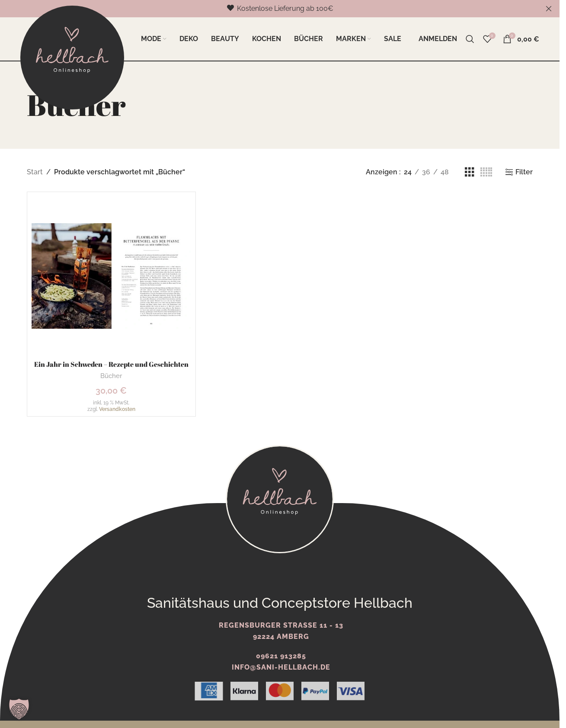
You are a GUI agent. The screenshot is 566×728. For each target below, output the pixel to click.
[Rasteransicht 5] (486, 172)
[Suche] (470, 39)
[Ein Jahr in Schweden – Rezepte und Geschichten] (111, 276)
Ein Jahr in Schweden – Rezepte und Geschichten (111, 364)
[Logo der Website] (72, 57)
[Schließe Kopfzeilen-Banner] (549, 9)
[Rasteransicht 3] (470, 172)
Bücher (111, 376)
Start (35, 172)
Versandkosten (117, 409)
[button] (19, 709)
